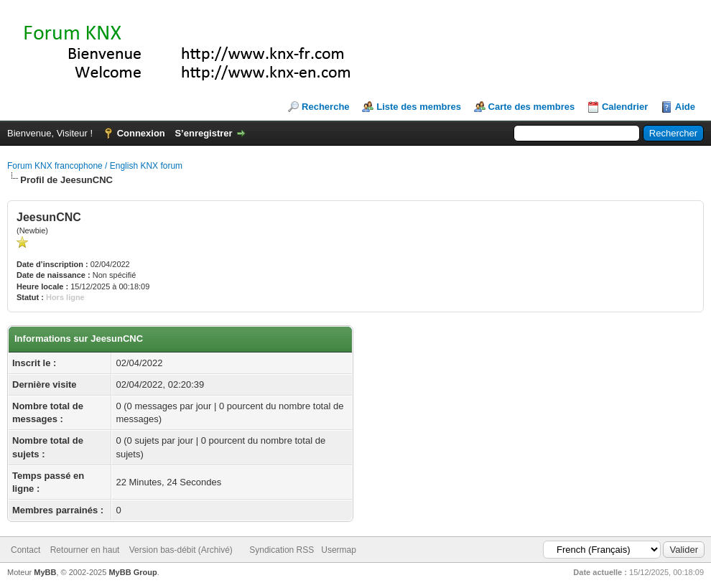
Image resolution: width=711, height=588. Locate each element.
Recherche (325, 107)
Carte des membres (532, 107)
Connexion (141, 133)
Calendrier (625, 107)
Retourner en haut (85, 550)
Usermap (339, 550)
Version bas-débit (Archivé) (181, 550)
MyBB (45, 572)
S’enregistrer (203, 133)
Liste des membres (419, 107)
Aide (685, 107)
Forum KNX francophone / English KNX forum (95, 166)
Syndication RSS (282, 550)
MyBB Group (133, 572)
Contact (25, 550)
